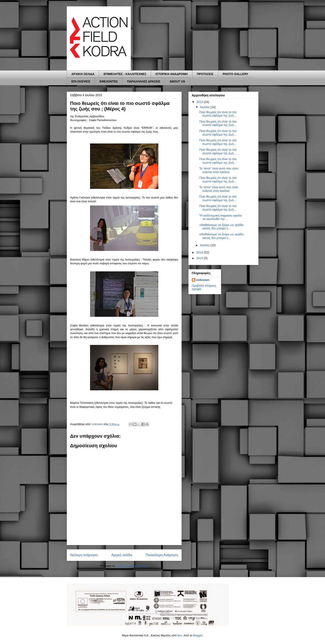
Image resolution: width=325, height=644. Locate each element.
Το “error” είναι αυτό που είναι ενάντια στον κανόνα (219, 170)
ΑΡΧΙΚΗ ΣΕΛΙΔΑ (83, 74)
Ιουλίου (205, 107)
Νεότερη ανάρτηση (84, 555)
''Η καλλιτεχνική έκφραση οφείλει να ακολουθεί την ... (220, 217)
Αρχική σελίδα (122, 555)
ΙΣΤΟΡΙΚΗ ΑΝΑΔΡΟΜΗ (172, 74)
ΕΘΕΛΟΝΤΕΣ (109, 81)
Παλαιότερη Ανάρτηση (162, 555)
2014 (200, 252)
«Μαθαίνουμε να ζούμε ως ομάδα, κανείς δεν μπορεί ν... (222, 227)
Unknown (203, 280)
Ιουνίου (205, 245)
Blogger (198, 635)
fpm (180, 635)
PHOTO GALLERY (236, 74)
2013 (200, 258)
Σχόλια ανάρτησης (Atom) (132, 566)
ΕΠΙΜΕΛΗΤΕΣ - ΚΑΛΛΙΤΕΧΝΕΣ (125, 74)
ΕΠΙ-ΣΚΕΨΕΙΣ (81, 81)
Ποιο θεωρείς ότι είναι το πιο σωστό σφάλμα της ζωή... (218, 114)
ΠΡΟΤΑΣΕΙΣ (205, 74)
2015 (200, 102)
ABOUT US (177, 81)
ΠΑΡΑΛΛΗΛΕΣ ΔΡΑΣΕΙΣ (144, 81)
